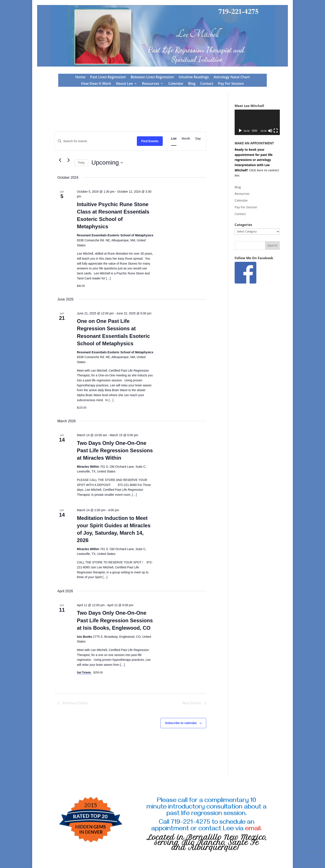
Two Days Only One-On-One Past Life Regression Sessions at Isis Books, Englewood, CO (115, 620)
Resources (150, 84)
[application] (257, 122)
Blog (192, 84)
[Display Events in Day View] (198, 139)
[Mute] (270, 131)
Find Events (150, 141)
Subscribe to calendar (181, 723)
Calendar (176, 84)
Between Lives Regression (152, 77)
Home (80, 77)
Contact (207, 84)
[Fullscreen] (276, 131)
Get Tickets (84, 673)
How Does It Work (96, 84)
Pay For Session (231, 84)
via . (249, 829)
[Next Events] (68, 160)
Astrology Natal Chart (232, 77)
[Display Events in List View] (174, 139)
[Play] (240, 131)
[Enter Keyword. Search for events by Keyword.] (96, 141)
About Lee (124, 84)
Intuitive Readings (194, 77)
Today (81, 163)
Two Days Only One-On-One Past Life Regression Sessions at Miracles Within (115, 450)
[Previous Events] (60, 160)
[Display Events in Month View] (186, 139)
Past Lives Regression (108, 77)
